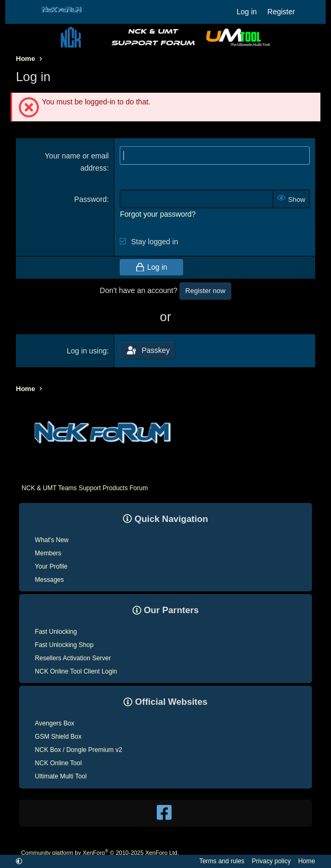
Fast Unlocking (56, 632)
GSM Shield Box (58, 737)
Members (48, 553)
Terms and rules (222, 861)
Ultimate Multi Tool (61, 776)
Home (307, 861)
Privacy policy (271, 861)
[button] (19, 861)
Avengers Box (55, 723)
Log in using (87, 351)
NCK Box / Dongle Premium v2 (79, 750)
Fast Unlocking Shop (64, 645)
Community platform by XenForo (100, 853)
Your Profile (51, 566)
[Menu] (23, 12)
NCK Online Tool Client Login (76, 671)
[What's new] (310, 12)
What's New (52, 540)
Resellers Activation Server (73, 658)
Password (90, 199)
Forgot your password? (158, 214)
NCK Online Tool (59, 763)
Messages (50, 580)
